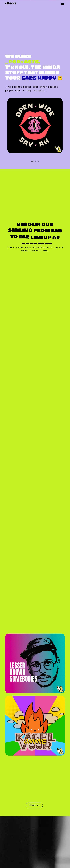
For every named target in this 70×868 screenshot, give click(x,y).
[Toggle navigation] (63, 3)
